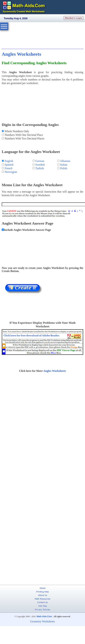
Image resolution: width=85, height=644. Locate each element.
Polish (64, 168)
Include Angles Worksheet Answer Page (27, 230)
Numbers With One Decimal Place (24, 135)
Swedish (40, 165)
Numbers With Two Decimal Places (24, 139)
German (40, 161)
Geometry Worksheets (42, 621)
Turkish (40, 168)
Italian (64, 165)
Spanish (9, 165)
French (8, 168)
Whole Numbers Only (17, 131)
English (9, 161)
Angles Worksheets (21, 54)
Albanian (65, 161)
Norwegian (11, 172)
